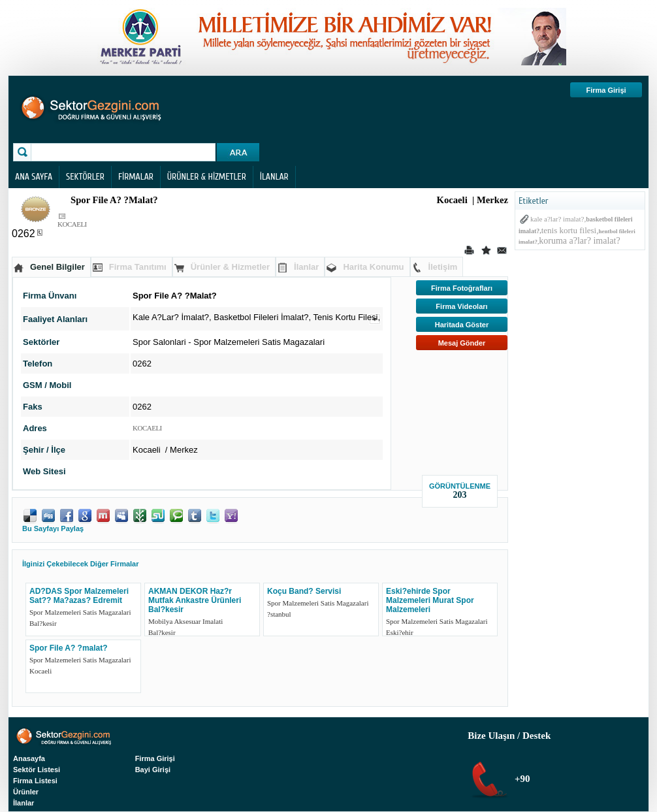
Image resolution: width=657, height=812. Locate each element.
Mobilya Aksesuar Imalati (185, 621)
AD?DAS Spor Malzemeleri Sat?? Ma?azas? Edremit (79, 596)
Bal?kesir (43, 623)
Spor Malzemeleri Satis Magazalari (259, 342)
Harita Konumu (373, 267)
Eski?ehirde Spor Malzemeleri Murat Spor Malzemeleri (430, 600)
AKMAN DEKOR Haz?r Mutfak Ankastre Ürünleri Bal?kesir (195, 600)
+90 (521, 779)
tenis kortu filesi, (570, 230)
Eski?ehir (400, 632)
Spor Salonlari (159, 342)
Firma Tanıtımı (138, 267)
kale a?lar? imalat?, (558, 219)
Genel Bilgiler (57, 267)
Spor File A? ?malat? (69, 648)
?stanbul (279, 614)
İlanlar (306, 267)
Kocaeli (40, 671)
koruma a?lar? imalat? (579, 241)
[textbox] (125, 152)
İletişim (443, 267)
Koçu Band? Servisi (304, 591)
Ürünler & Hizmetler (230, 267)
